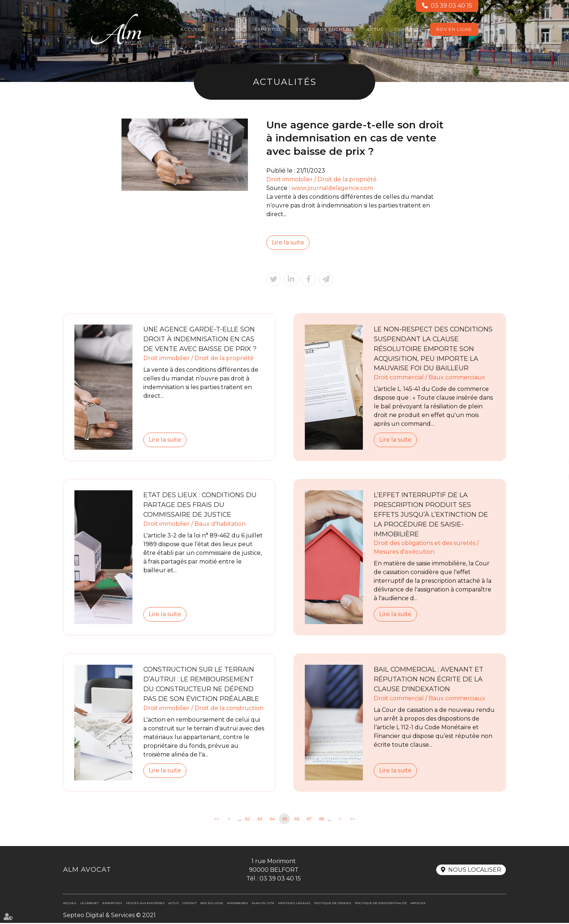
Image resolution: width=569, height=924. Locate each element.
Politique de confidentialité (381, 904)
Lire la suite (288, 242)
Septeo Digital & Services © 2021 (109, 916)
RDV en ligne (454, 29)
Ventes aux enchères (326, 29)
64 (272, 820)
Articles (418, 904)
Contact (407, 29)
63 (260, 820)
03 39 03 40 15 (451, 6)
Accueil (191, 29)
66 (297, 820)
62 (247, 820)
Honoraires (238, 904)
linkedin (554, 462)
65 (285, 820)
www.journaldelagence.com (332, 188)
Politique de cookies (333, 904)
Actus (375, 29)
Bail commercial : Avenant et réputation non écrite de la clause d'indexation (429, 680)
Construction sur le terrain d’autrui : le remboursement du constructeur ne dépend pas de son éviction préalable (202, 685)
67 (309, 820)
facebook (554, 447)
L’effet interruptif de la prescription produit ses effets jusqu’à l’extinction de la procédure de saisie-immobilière (431, 515)
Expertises (270, 29)
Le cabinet (228, 29)
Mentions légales (294, 904)
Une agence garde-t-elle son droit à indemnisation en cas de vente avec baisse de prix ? (200, 339)
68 (322, 820)
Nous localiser (475, 871)
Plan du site (263, 904)
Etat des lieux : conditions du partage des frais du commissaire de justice (200, 505)
